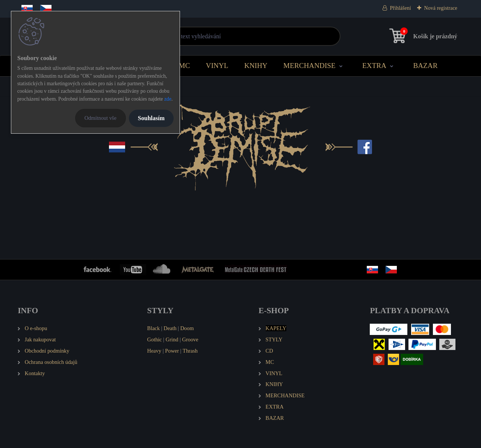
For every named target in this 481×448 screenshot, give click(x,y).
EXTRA (374, 66)
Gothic (155, 339)
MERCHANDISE (309, 66)
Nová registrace (441, 8)
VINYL (217, 66)
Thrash (190, 351)
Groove (190, 339)
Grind (172, 339)
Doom (187, 328)
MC (185, 66)
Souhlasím (151, 118)
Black (154, 328)
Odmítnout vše (101, 118)
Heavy (154, 351)
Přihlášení (401, 8)
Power (172, 351)
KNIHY (256, 66)
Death (170, 328)
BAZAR (425, 66)
